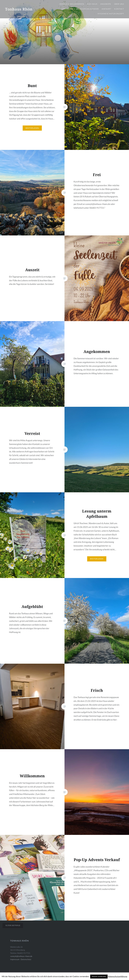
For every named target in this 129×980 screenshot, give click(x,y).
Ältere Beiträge (13, 925)
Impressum (15, 959)
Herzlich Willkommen (72, 4)
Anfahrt (106, 9)
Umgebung (67, 9)
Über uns (119, 4)
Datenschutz (26, 959)
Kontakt (119, 9)
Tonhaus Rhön (19, 9)
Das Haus (92, 4)
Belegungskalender (88, 9)
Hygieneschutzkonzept (111, 14)
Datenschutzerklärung (118, 976)
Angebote (106, 4)
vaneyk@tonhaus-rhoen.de (21, 956)
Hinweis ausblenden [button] (99, 976)
